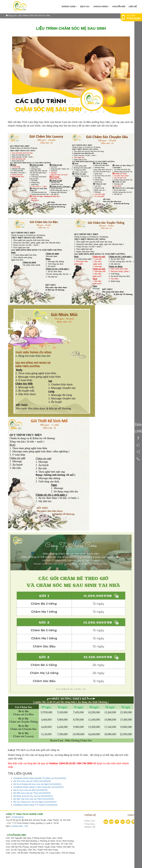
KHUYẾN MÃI (119, 6)
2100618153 (18, 817)
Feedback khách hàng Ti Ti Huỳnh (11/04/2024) (35, 805)
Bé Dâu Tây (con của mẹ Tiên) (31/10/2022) (34, 799)
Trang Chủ (11, 16)
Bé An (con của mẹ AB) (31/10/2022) (30, 790)
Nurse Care (69, 6)
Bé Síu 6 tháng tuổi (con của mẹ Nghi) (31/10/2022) (37, 784)
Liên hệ (133, 6)
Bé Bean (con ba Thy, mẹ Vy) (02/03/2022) (33, 796)
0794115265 (134, 19)
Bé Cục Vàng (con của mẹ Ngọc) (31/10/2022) (35, 802)
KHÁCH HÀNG (101, 6)
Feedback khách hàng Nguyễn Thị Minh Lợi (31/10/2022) (40, 778)
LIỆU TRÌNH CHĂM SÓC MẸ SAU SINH (34, 16)
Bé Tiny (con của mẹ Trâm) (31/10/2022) (32, 781)
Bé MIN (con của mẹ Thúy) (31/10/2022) (32, 793)
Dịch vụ (85, 6)
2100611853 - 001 (20, 826)
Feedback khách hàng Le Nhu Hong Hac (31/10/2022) (38, 787)
